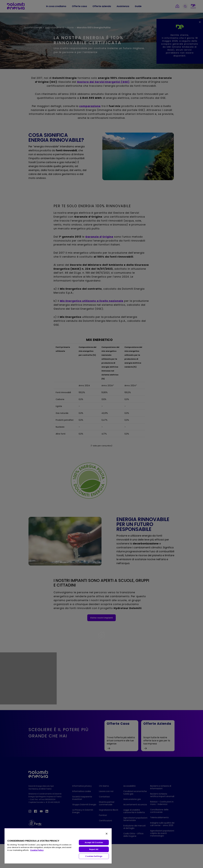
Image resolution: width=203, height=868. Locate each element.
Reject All (94, 849)
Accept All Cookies (94, 842)
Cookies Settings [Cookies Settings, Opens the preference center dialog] (94, 856)
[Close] (107, 834)
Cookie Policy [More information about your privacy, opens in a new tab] (37, 850)
